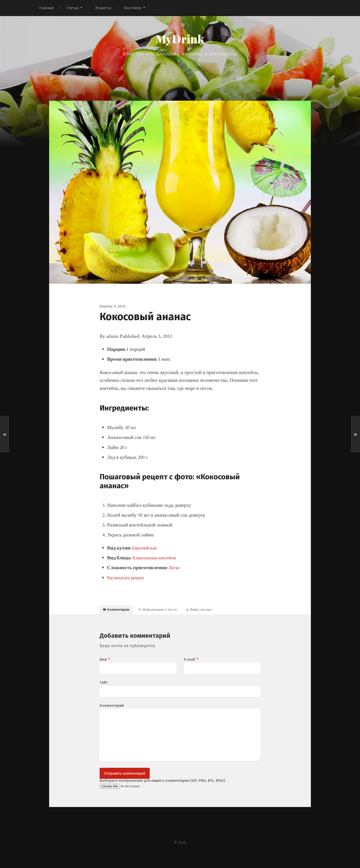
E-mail (191, 664)
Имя (105, 664)
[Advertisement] (180, 73)
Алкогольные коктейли (156, 559)
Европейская (145, 549)
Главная (46, 8)
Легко (175, 569)
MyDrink (180, 39)
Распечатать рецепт (127, 579)
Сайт (104, 687)
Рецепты (103, 8)
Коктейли (132, 8)
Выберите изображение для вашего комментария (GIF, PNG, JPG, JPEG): (163, 792)
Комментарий (112, 711)
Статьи (72, 8)
